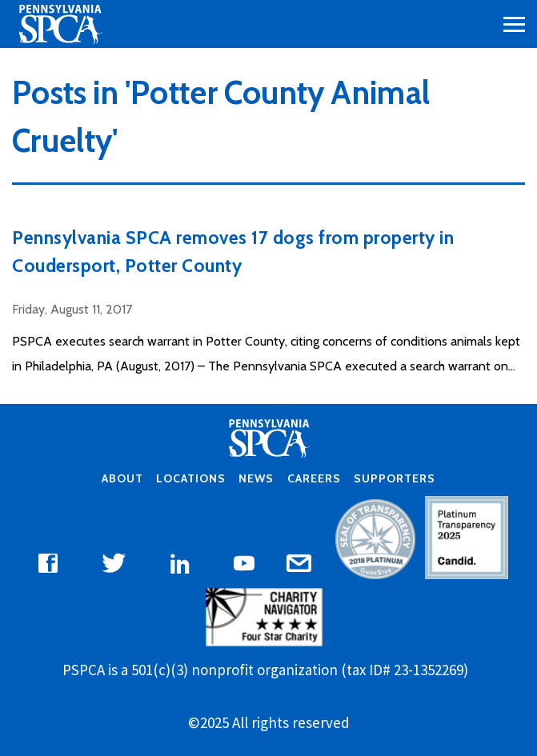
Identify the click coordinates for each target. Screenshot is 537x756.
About (122, 478)
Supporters (395, 478)
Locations (191, 478)
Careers (314, 478)
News (256, 478)
